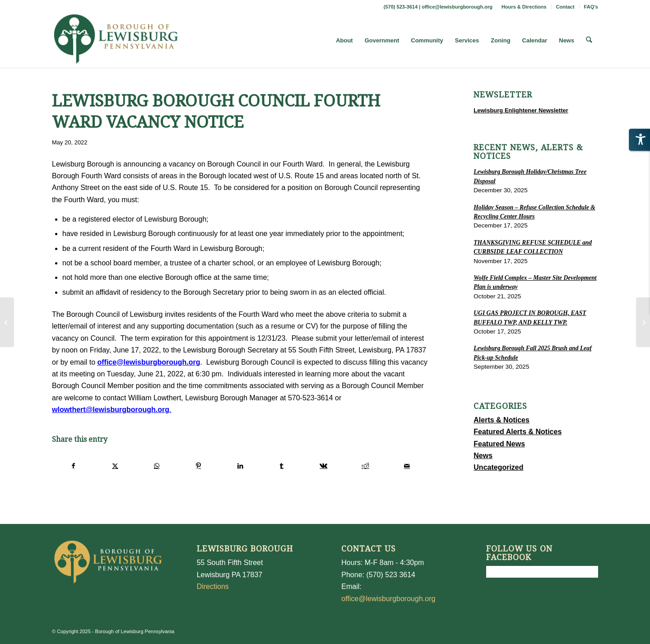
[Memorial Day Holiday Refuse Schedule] (7, 322)
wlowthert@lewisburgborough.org (111, 410)
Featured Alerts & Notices (518, 432)
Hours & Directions (524, 7)
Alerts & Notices (501, 420)
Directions (213, 586)
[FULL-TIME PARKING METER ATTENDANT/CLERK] (643, 322)
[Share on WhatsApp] (157, 466)
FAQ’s (591, 7)
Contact (565, 7)
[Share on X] (115, 466)
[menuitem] (524, 7)
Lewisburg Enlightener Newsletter (521, 110)
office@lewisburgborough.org (457, 7)
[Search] (589, 41)
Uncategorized (498, 467)
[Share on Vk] (323, 466)
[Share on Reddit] (365, 466)
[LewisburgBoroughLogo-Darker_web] (116, 41)
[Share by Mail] (407, 466)
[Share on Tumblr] (282, 466)
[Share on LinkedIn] (240, 466)
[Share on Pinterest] (198, 466)
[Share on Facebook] (73, 466)
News (483, 456)
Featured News (499, 444)
